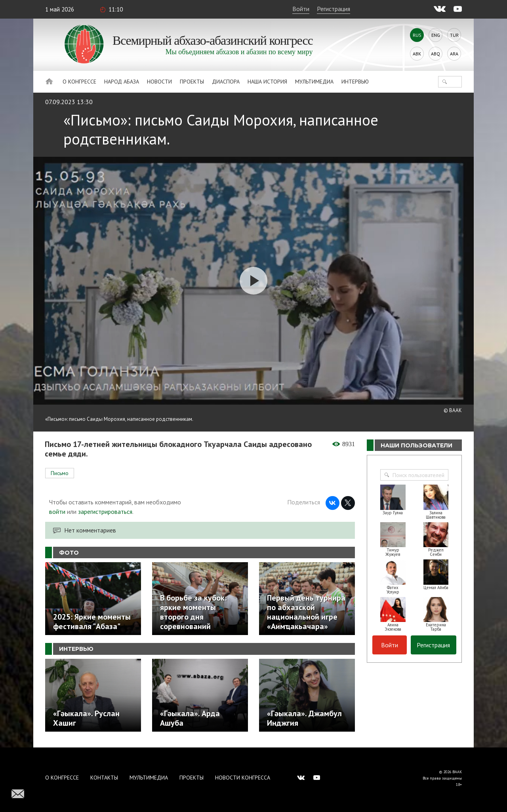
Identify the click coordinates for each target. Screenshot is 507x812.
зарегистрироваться (105, 512)
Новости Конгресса (243, 778)
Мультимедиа (314, 82)
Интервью (355, 82)
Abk (417, 54)
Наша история (267, 82)
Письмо (60, 473)
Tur (454, 35)
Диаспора (226, 82)
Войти (301, 9)
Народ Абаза (122, 82)
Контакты (104, 778)
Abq (436, 54)
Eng (436, 35)
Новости (159, 82)
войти (57, 512)
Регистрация (334, 9)
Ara (454, 54)
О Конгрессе (79, 82)
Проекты (192, 82)
